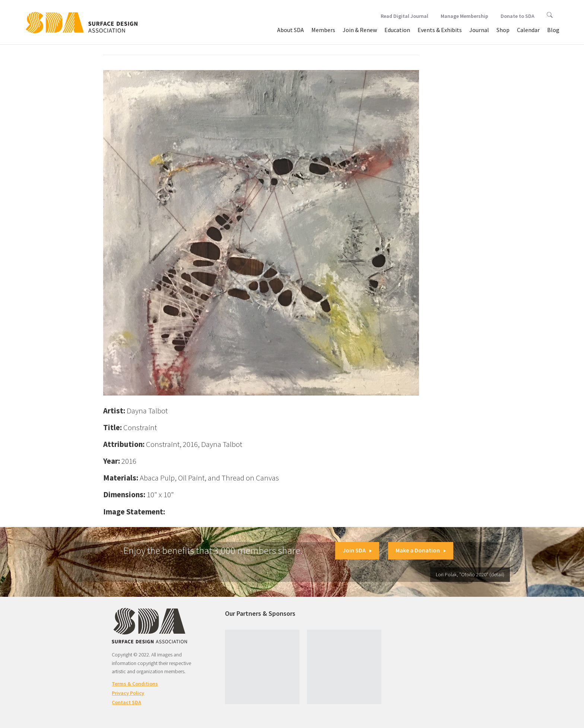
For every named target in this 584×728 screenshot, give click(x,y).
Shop (503, 30)
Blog (553, 30)
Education (397, 30)
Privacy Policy (128, 693)
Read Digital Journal (404, 16)
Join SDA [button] (357, 550)
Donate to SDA (518, 16)
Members (323, 30)
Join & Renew (360, 30)
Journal (479, 30)
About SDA (291, 30)
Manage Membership (464, 16)
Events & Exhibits (440, 30)
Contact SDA (126, 702)
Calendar (528, 30)
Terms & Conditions (135, 684)
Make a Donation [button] (421, 550)
